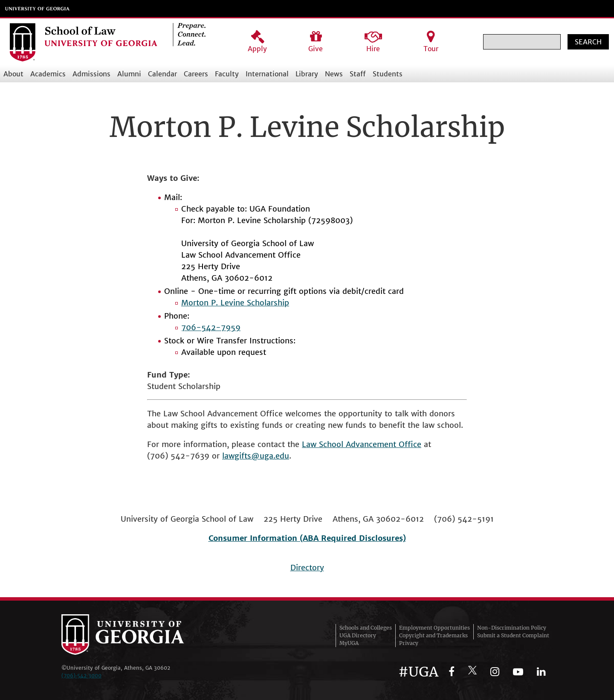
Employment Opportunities (434, 628)
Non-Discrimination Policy (512, 628)
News (334, 74)
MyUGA (349, 643)
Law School (324, 444)
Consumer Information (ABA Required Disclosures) (307, 538)
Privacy (409, 643)
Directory (307, 568)
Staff (358, 74)
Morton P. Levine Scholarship (235, 303)
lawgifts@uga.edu (256, 456)
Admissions (91, 74)
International (267, 74)
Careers (196, 74)
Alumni (129, 74)
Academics (48, 74)
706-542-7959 (211, 327)
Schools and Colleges (366, 628)
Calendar (162, 74)
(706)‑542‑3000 (81, 675)
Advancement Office (384, 444)
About (13, 74)
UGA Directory (358, 635)
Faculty (227, 74)
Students (388, 74)
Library (307, 74)
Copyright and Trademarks (433, 635)
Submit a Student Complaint (513, 635)
